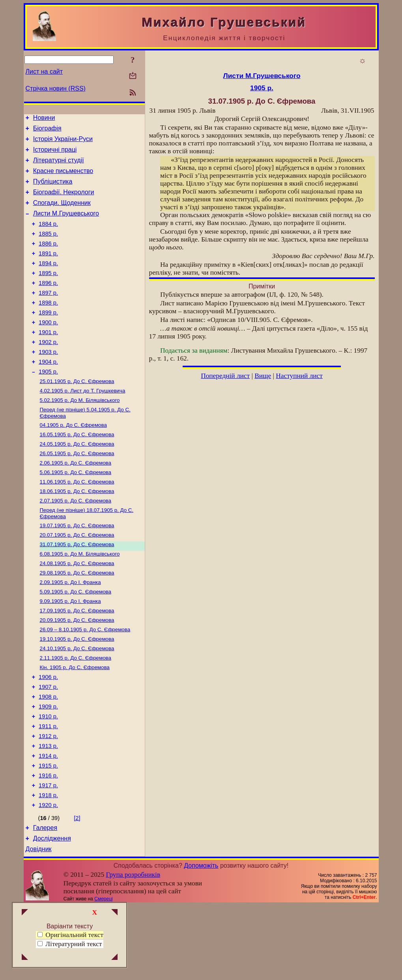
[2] (77, 889)
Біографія (47, 131)
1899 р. (48, 336)
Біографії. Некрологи (64, 202)
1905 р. (48, 402)
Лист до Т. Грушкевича (83, 423)
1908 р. (48, 755)
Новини (44, 119)
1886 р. (48, 259)
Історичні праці (55, 154)
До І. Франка (70, 629)
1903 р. (48, 380)
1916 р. (48, 843)
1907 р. (48, 744)
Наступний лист (299, 376)
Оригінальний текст (70, 935)
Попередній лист (225, 376)
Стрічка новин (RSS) (56, 88)
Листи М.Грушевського (66, 225)
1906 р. (48, 733)
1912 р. (48, 799)
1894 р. (48, 281)
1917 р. (48, 854)
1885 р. (48, 248)
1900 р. (48, 347)
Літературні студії (59, 166)
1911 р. (48, 788)
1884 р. (48, 237)
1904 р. (48, 391)
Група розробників (133, 949)
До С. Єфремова (77, 413)
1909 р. (48, 766)
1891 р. (48, 270)
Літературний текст (74, 944)
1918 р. (48, 865)
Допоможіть (201, 940)
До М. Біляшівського (80, 433)
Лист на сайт (44, 72)
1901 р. (48, 358)
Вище (263, 376)
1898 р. (48, 325)
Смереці (103, 973)
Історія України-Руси (63, 142)
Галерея (45, 900)
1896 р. (48, 303)
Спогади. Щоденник (62, 213)
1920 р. (48, 876)
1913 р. (48, 810)
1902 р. (48, 369)
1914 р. (48, 821)
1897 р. (48, 314)
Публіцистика (53, 190)
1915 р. (48, 832)
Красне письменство (63, 178)
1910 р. (48, 777)
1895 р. (48, 292)
